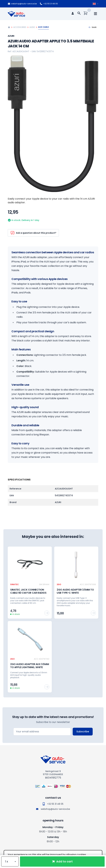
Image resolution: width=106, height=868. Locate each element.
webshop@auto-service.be (22, 4)
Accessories (20, 27)
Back (92, 27)
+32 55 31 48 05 (49, 4)
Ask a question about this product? (33, 233)
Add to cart (62, 861)
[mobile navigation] (95, 14)
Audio (32, 27)
